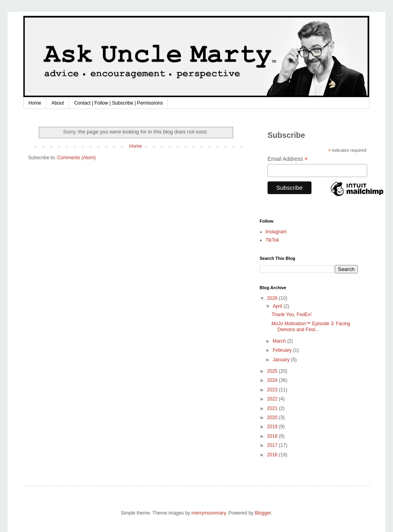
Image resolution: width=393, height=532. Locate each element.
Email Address (288, 159)
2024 (273, 380)
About (58, 103)
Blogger (263, 513)
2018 (273, 436)
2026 (273, 298)
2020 (273, 418)
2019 (273, 427)
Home (35, 103)
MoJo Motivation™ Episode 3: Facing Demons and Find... (311, 326)
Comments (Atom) (76, 158)
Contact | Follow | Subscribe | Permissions (118, 103)
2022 (273, 399)
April (278, 306)
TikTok (272, 240)
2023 (273, 390)
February (283, 350)
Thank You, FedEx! (291, 315)
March (280, 341)
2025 (273, 371)
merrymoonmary (209, 513)
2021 (273, 408)
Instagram (276, 232)
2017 (273, 445)
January (282, 360)
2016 (273, 455)
